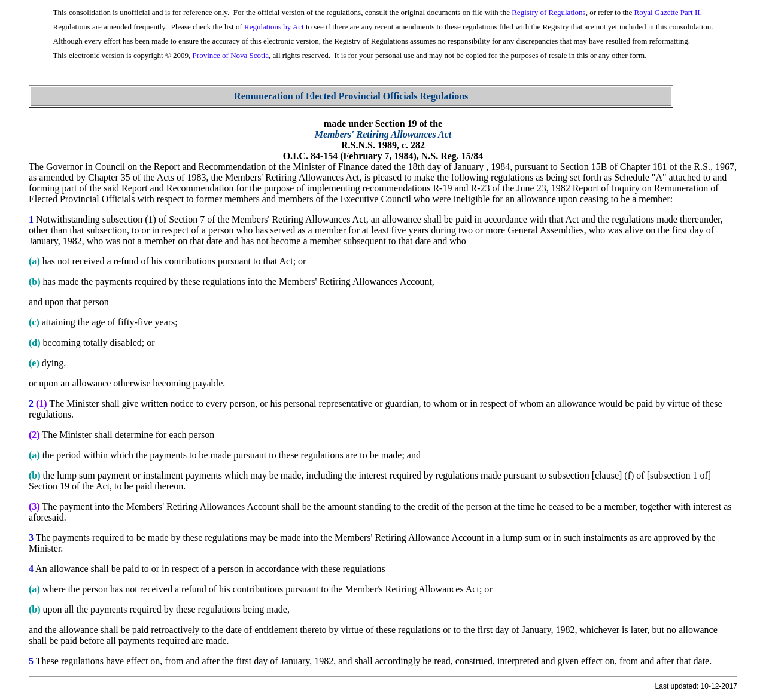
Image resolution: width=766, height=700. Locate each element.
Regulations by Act (274, 27)
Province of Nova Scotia (231, 55)
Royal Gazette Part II (667, 12)
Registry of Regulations (549, 12)
